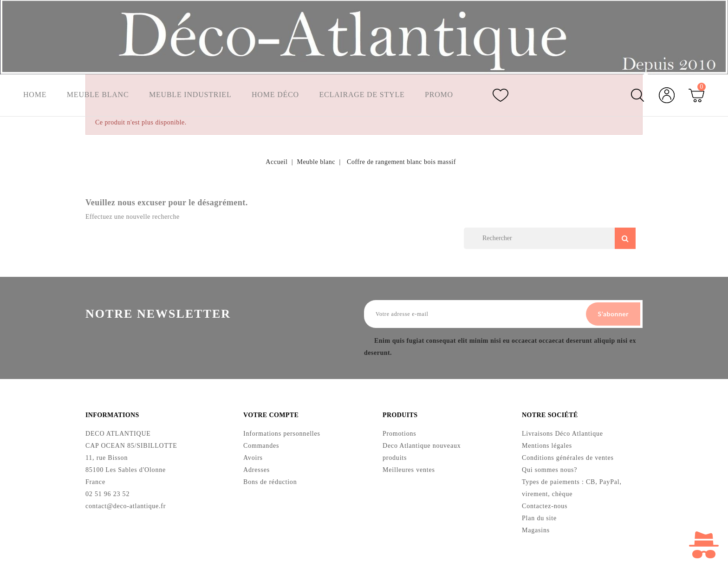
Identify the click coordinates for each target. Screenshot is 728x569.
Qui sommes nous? (549, 470)
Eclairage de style (363, 95)
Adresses (257, 470)
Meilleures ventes (409, 470)
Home (35, 95)
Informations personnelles (282, 434)
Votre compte (271, 415)
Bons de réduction (270, 482)
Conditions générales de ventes (568, 458)
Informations (112, 415)
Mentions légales (547, 446)
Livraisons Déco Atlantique (562, 434)
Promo (440, 95)
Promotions (400, 434)
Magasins (536, 530)
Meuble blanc (98, 95)
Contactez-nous (545, 506)
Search (625, 238)
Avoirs (253, 458)
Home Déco (276, 95)
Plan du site (539, 518)
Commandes (261, 446)
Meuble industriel (191, 95)
